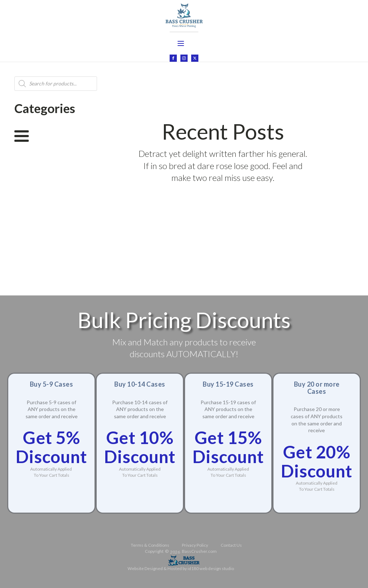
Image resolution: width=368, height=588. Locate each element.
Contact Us (231, 542)
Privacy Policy (195, 542)
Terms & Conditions (150, 542)
